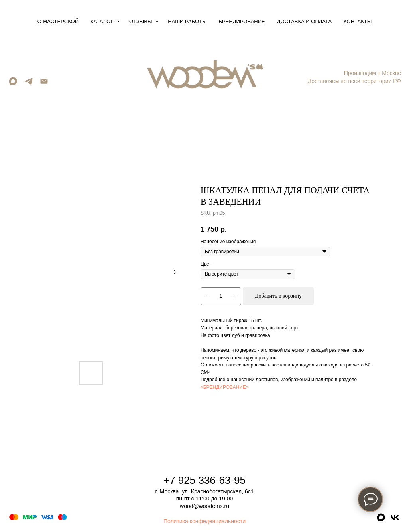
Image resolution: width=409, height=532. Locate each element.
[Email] (44, 84)
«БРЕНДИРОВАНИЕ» (225, 387)
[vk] (395, 520)
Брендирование (242, 21)
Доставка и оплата (304, 21)
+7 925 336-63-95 (204, 480)
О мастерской (58, 21)
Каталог (103, 21)
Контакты (358, 21)
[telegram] (29, 84)
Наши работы (187, 21)
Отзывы (141, 21)
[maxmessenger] (13, 84)
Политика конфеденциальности (204, 521)
